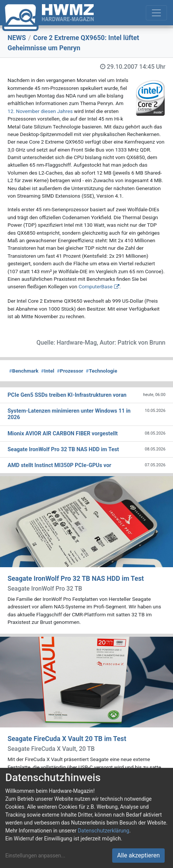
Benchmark (24, 371)
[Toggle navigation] (156, 13)
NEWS (17, 38)
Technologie (101, 371)
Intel (47, 371)
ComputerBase (96, 286)
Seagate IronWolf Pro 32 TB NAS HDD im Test (76, 579)
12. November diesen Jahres (40, 111)
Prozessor (70, 371)
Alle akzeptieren (138, 855)
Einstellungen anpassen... (35, 856)
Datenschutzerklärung (103, 831)
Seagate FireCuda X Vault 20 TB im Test (67, 739)
